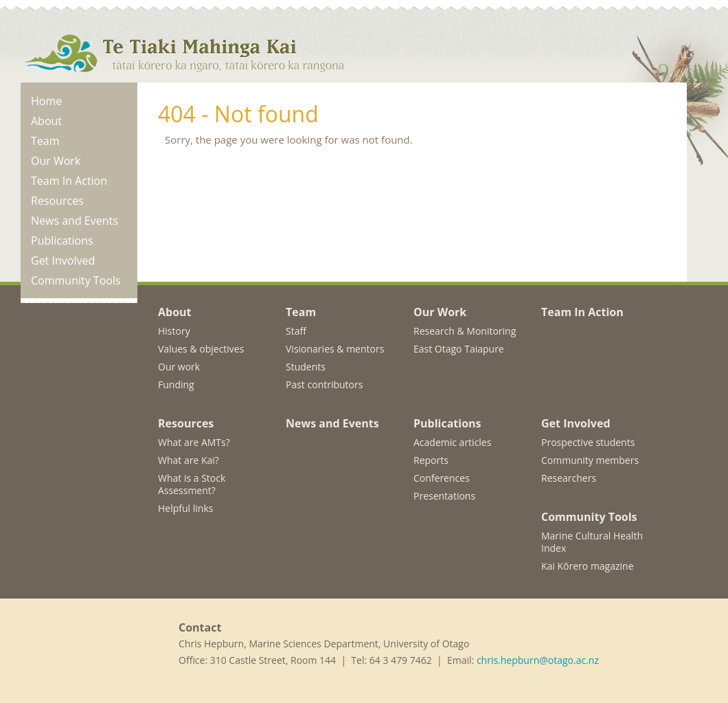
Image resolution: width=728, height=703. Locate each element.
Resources (57, 201)
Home (46, 101)
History (174, 331)
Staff (296, 331)
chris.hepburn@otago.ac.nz (538, 660)
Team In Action (69, 181)
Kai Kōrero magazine (588, 566)
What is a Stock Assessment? (192, 484)
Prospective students (588, 442)
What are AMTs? (194, 442)
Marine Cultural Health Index (592, 542)
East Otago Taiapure (459, 349)
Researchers (569, 478)
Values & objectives (201, 349)
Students (306, 367)
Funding (176, 384)
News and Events (75, 221)
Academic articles (452, 442)
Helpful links (185, 508)
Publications (62, 241)
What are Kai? (189, 460)
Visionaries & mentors (335, 349)
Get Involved (63, 260)
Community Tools (76, 280)
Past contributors (324, 384)
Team (45, 141)
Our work (179, 367)
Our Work (56, 161)
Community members (590, 460)
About (46, 121)
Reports (431, 460)
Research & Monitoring (465, 331)
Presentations (444, 496)
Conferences (442, 478)
